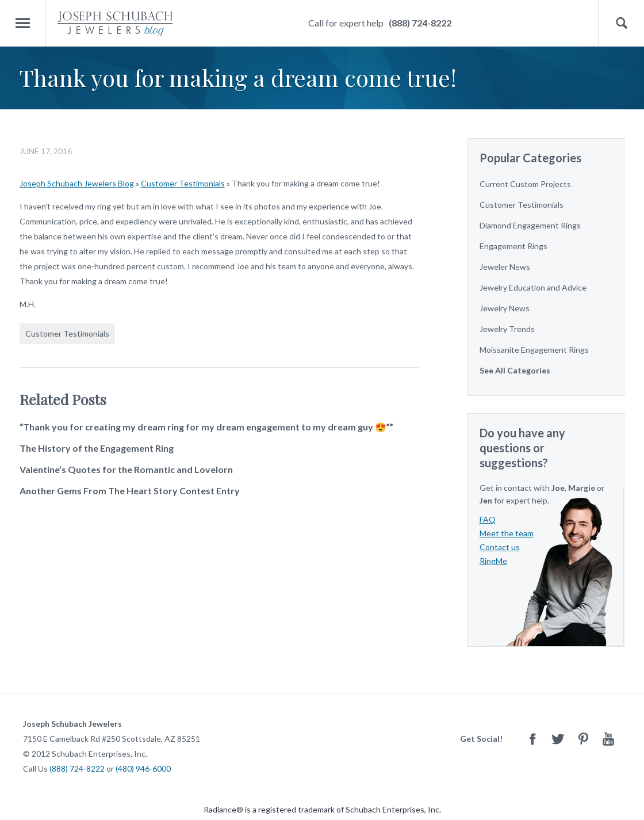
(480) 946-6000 (143, 768)
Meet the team (507, 533)
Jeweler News (505, 267)
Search (621, 23)
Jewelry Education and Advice (533, 287)
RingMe (493, 561)
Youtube (608, 739)
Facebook (532, 739)
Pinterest (583, 739)
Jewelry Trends (507, 329)
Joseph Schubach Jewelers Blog (77, 183)
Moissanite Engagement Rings (534, 350)
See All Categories (515, 370)
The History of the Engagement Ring (97, 448)
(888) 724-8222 (420, 23)
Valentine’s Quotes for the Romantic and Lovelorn (126, 469)
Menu (23, 23)
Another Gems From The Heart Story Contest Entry (130, 491)
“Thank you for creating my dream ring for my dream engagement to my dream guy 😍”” (206, 427)
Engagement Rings (513, 246)
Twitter (558, 739)
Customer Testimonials (183, 183)
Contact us (500, 547)
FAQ (488, 519)
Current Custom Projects (525, 184)
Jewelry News (505, 308)
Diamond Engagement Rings (530, 225)
